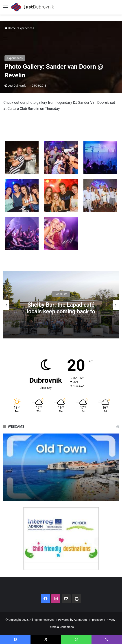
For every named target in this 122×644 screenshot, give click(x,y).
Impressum (96, 620)
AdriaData (80, 620)
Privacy (110, 620)
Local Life (61, 294)
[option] (61, 305)
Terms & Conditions (61, 627)
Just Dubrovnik (17, 86)
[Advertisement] (61, 48)
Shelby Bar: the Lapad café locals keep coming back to (61, 308)
